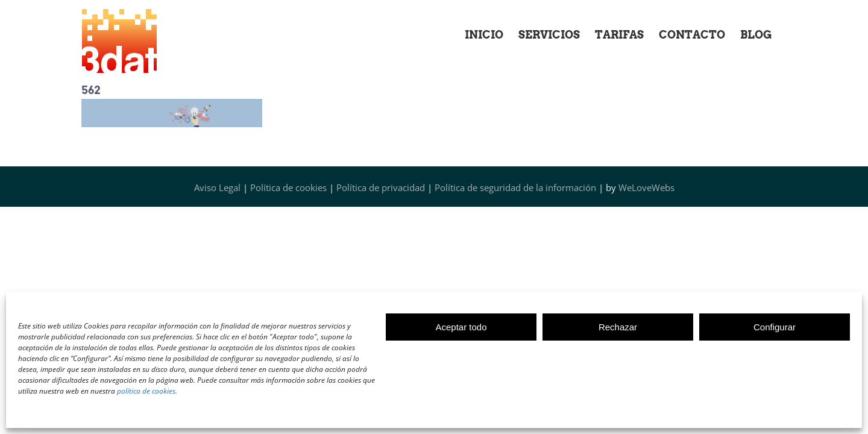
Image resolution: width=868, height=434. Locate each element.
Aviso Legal (217, 187)
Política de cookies (288, 187)
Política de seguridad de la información (515, 187)
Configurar (775, 327)
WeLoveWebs (646, 187)
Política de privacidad (381, 187)
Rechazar (618, 327)
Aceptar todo (461, 327)
